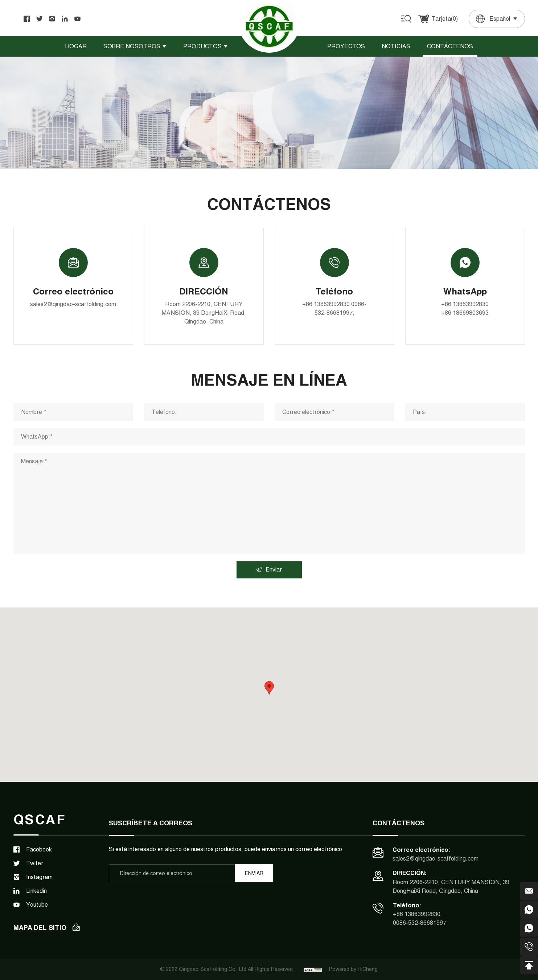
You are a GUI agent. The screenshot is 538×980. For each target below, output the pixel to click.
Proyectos (346, 46)
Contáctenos (450, 46)
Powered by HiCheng (353, 969)
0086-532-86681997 (420, 923)
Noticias (396, 46)
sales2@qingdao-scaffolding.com (73, 304)
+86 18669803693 (465, 313)
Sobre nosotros (132, 46)
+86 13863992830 (326, 304)
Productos (202, 46)
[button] (269, 688)
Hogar (76, 46)
